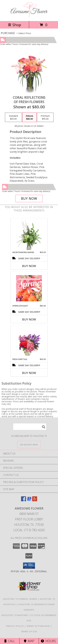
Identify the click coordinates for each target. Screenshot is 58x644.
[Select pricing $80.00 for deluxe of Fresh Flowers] (29, 117)
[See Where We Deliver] (29, 444)
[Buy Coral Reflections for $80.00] (29, 198)
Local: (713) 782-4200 (29, 530)
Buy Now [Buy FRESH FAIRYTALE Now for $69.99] (29, 373)
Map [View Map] (29, 641)
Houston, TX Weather (15, 615)
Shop (15, 25)
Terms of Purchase (38, 626)
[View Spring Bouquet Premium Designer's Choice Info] (29, 288)
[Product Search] (30, 427)
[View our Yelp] (35, 500)
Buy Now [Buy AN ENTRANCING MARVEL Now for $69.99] (29, 266)
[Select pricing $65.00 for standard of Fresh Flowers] (13, 117)
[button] (29, 566)
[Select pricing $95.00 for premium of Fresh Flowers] (45, 117)
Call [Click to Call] (10, 641)
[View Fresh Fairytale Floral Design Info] (29, 342)
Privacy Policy (15, 626)
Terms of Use (29, 631)
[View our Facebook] (24, 500)
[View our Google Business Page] (29, 500)
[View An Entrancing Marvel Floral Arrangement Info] (29, 235)
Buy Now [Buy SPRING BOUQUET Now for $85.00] (29, 319)
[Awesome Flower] (29, 17)
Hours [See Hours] (48, 641)
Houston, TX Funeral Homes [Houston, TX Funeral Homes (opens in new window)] (20, 599)
